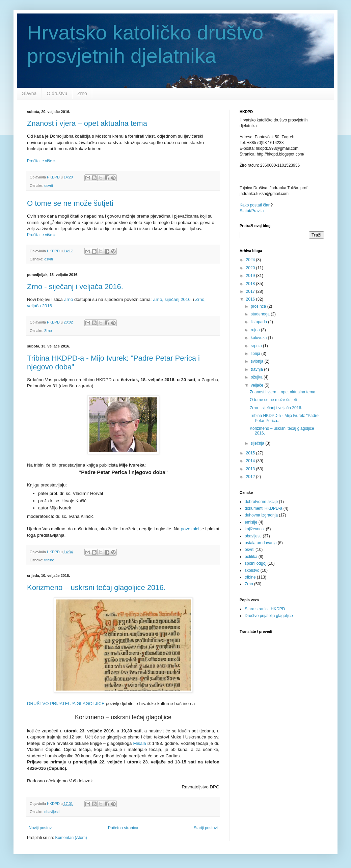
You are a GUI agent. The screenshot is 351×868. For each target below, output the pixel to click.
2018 (251, 284)
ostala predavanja (261, 543)
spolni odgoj (255, 563)
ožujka (257, 377)
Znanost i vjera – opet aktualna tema (87, 123)
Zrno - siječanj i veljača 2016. (75, 287)
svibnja (258, 361)
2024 (251, 260)
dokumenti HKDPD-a (263, 508)
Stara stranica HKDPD (265, 609)
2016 (251, 299)
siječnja (258, 443)
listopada (259, 322)
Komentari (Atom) (71, 838)
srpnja (257, 346)
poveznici (190, 529)
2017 (251, 291)
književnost (255, 529)
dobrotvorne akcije (261, 502)
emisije (251, 522)
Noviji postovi (41, 828)
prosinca (259, 306)
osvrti (49, 186)
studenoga (261, 314)
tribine (49, 560)
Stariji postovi (206, 828)
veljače (258, 385)
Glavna (29, 93)
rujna (256, 330)
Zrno (82, 93)
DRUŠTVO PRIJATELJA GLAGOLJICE (66, 704)
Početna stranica (123, 828)
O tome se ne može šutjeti (70, 203)
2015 (251, 453)
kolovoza (259, 338)
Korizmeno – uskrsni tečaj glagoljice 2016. (96, 587)
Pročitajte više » (41, 161)
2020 (251, 268)
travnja (257, 369)
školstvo (252, 570)
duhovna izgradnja (261, 515)
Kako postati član (255, 205)
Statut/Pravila (252, 211)
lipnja (256, 354)
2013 (251, 469)
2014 (251, 461)
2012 (251, 477)
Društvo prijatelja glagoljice (269, 616)
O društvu (57, 93)
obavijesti (52, 812)
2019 (251, 276)
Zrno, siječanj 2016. (172, 299)
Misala (140, 743)
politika (251, 557)
